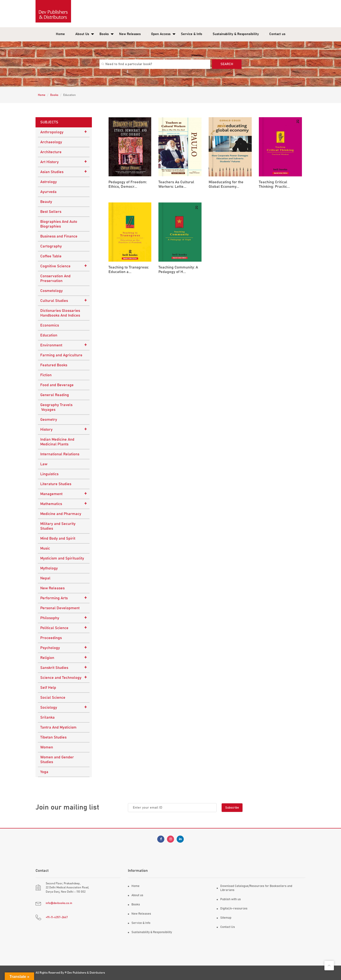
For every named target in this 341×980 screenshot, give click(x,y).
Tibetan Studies (53, 737)
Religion (64, 658)
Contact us (277, 34)
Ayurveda (48, 192)
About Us (82, 34)
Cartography (51, 246)
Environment (64, 345)
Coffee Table (51, 256)
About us (137, 895)
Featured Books (54, 365)
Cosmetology (52, 291)
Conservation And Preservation (55, 278)
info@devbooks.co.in (59, 903)
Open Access (161, 34)
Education (49, 335)
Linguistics (49, 474)
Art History (64, 162)
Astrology (49, 182)
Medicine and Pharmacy (61, 514)
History (64, 429)
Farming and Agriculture (61, 355)
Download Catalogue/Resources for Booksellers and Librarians (256, 888)
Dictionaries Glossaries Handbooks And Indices (60, 313)
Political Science (64, 628)
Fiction (46, 375)
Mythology (49, 568)
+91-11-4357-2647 (57, 917)
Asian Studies (64, 172)
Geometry (49, 420)
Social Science (53, 698)
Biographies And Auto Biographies (59, 224)
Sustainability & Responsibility (236, 34)
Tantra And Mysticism (58, 727)
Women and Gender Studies (57, 760)
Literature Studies (56, 484)
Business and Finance (59, 236)
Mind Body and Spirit (58, 538)
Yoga (44, 772)
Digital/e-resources (234, 909)
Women (47, 747)
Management (64, 494)
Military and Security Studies (58, 526)
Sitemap (226, 918)
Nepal (45, 578)
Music (45, 548)
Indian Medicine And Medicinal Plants (57, 442)
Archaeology (51, 142)
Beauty (46, 202)
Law (44, 464)
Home (60, 34)
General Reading (55, 395)
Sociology (64, 707)
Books (104, 34)
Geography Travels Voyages (56, 407)
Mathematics (64, 504)
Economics (50, 325)
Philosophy (64, 618)
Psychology (64, 648)
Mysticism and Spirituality (62, 558)
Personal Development (60, 608)
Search (227, 64)
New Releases (130, 34)
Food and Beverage (57, 385)
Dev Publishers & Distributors (86, 973)
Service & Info (192, 34)
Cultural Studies (64, 300)
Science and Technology (64, 677)
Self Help (48, 688)
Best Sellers (51, 212)
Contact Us (228, 927)
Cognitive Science (64, 266)
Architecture (51, 152)
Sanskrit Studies (64, 667)
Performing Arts (64, 598)
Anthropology (64, 132)
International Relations (60, 454)
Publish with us (231, 899)
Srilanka (47, 717)
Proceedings (51, 638)
